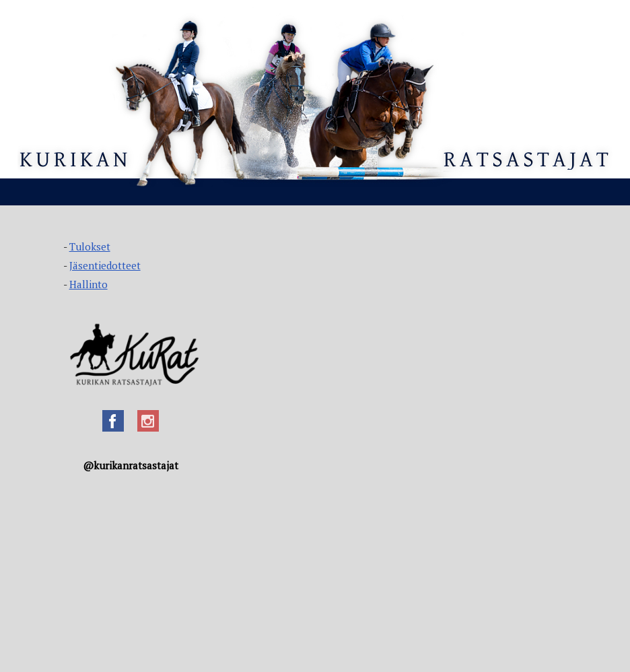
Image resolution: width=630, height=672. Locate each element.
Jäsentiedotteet (105, 265)
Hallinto (89, 284)
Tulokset (90, 246)
